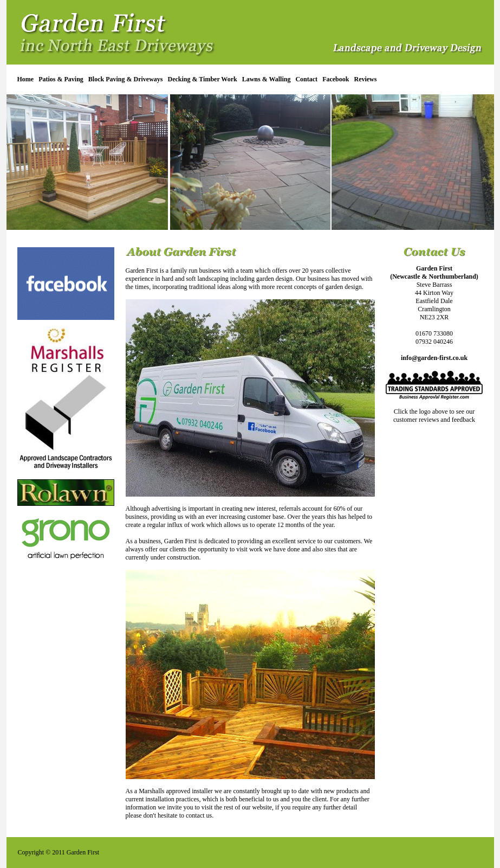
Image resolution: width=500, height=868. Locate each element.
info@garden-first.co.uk (434, 358)
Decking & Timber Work (203, 79)
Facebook (336, 79)
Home (26, 79)
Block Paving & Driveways (126, 79)
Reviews (365, 79)
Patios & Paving (61, 79)
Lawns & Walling (267, 79)
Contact (306, 79)
